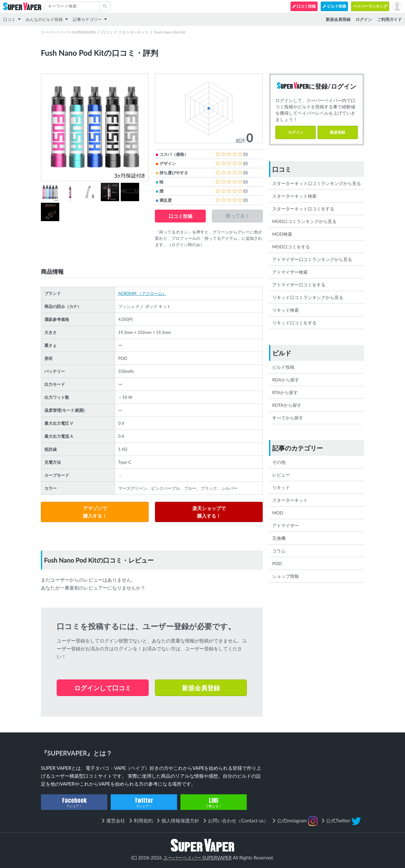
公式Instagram (297, 821)
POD (277, 563)
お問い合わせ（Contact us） (238, 820)
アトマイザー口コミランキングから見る (312, 259)
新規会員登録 (201, 688)
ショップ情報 (286, 576)
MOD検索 (282, 234)
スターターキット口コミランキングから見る (317, 183)
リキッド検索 (286, 310)
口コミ (9, 19)
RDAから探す (286, 380)
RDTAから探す (287, 405)
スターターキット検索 (294, 196)
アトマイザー (286, 525)
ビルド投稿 (334, 6)
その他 (279, 462)
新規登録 (337, 132)
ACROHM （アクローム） (142, 293)
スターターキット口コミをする (303, 209)
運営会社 (116, 820)
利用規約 (143, 820)
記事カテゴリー (87, 19)
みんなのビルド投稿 (44, 19)
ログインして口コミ (103, 688)
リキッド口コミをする (294, 323)
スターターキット (133, 32)
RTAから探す (285, 392)
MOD (278, 513)
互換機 (279, 538)
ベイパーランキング (370, 6)
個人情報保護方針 (180, 820)
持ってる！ (238, 216)
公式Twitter (344, 821)
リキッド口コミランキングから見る (308, 297)
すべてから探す (288, 418)
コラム (279, 551)
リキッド (281, 487)
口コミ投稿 (304, 6)
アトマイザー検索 (290, 272)
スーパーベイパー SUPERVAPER (68, 32)
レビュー (281, 475)
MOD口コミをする (291, 247)
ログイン (296, 132)
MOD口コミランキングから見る (304, 221)
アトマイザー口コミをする (299, 285)
